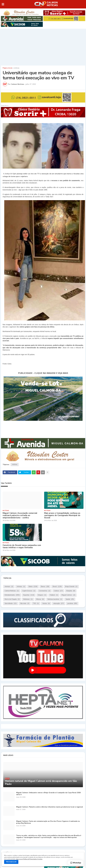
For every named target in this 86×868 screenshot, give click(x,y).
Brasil (57, 587)
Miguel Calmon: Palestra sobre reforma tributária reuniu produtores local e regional (50, 807)
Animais (9, 587)
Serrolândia (11, 604)
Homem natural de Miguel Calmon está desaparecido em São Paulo (41, 783)
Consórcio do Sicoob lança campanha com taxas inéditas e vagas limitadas (22, 546)
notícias (17, 68)
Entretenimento (12, 595)
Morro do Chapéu (12, 599)
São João (25, 604)
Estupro (42, 595)
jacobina (72, 604)
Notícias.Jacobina (55, 599)
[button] (3, 4)
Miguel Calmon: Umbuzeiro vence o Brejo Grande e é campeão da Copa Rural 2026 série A (48, 794)
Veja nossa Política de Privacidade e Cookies (29, 859)
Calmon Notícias (12, 591)
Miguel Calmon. (68, 595)
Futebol (54, 595)
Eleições (71, 591)
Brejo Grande (71, 587)
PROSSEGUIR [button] (11, 862)
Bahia (33, 587)
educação (59, 604)
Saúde (70, 599)
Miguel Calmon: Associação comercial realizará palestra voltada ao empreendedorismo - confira (20, 516)
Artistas (21, 587)
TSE (36, 604)
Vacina (46, 604)
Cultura (58, 591)
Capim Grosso (29, 591)
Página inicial (7, 68)
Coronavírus (45, 591)
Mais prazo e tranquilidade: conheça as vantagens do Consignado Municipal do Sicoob (62, 516)
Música (40, 599)
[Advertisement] (43, 47)
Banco (45, 587)
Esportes (29, 595)
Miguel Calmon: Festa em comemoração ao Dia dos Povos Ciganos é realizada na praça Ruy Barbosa (48, 822)
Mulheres (28, 599)
